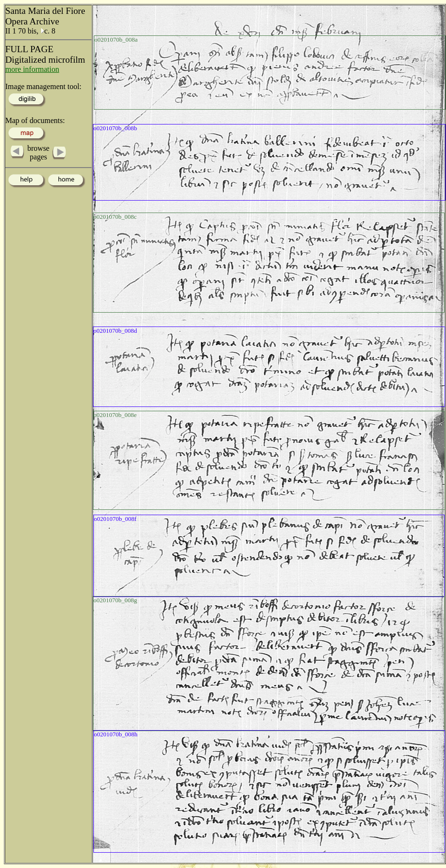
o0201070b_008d (115, 331)
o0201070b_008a (116, 39)
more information (32, 69)
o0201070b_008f (115, 519)
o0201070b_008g (115, 600)
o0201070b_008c (115, 217)
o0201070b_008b (115, 128)
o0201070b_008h (116, 734)
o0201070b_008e (115, 415)
